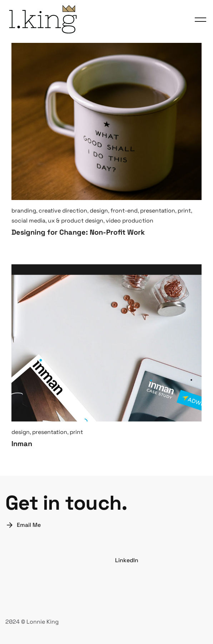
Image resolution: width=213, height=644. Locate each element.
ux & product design (76, 221)
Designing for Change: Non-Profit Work (78, 232)
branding (24, 211)
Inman (22, 444)
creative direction (63, 211)
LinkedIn (127, 560)
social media (28, 221)
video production (130, 221)
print (184, 211)
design (99, 211)
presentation (158, 211)
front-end (124, 211)
